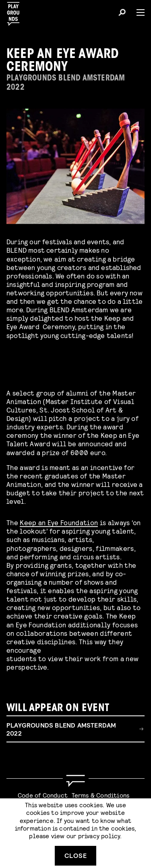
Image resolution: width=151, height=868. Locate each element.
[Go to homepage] (75, 781)
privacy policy (99, 836)
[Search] (122, 14)
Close (76, 855)
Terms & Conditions (101, 795)
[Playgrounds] (16, 11)
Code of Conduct (43, 795)
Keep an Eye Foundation (59, 521)
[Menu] (137, 12)
